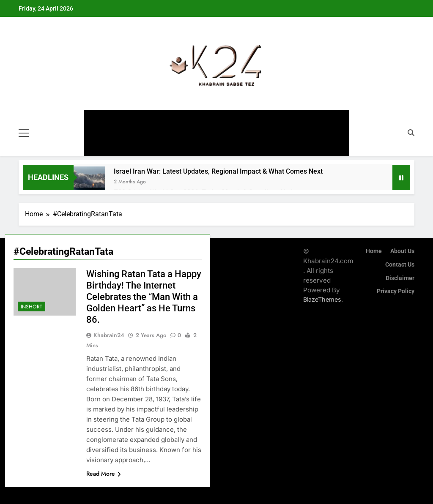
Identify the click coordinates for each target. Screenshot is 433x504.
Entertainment (192, 122)
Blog (236, 144)
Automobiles (251, 122)
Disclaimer (400, 278)
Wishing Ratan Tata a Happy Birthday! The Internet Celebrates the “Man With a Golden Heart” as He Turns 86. (144, 297)
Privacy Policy (396, 291)
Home (374, 251)
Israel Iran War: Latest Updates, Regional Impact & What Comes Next (218, 171)
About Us (402, 251)
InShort (202, 144)
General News (130, 122)
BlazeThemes (322, 299)
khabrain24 (109, 335)
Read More (104, 474)
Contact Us (400, 265)
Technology (305, 122)
